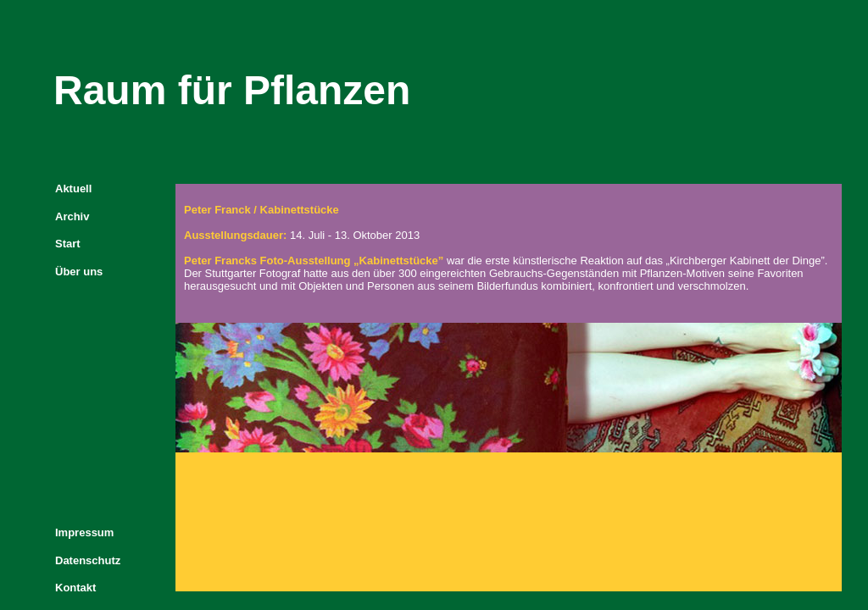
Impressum (84, 532)
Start (68, 244)
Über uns (79, 272)
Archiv (72, 216)
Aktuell (73, 189)
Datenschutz (88, 560)
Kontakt (75, 588)
